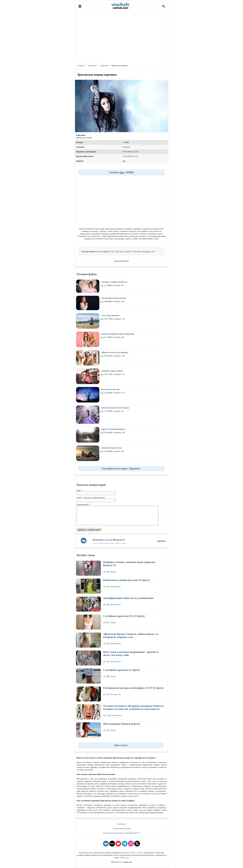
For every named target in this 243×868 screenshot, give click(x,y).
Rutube (128, 251)
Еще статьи (121, 745)
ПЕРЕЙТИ (161, 541)
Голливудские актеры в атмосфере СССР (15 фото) (133, 688)
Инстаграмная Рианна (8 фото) (122, 724)
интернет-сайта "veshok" (133, 853)
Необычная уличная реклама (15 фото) (126, 580)
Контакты (122, 824)
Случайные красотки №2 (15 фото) (124, 616)
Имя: (79, 490)
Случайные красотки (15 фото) (122, 670)
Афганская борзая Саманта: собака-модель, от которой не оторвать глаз (131, 636)
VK (112, 251)
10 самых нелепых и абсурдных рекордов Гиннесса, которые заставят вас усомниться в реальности (134, 707)
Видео (113, 572)
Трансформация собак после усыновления (128, 598)
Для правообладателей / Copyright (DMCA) (122, 833)
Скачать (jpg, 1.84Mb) (122, 172)
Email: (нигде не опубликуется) (91, 498)
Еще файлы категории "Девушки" (122, 469)
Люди (113, 622)
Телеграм (119, 251)
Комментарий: (83, 504)
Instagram (146, 251)
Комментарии (122, 261)
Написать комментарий (91, 485)
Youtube (137, 251)
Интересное (116, 586)
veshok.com (124, 858)
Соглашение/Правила (122, 828)
